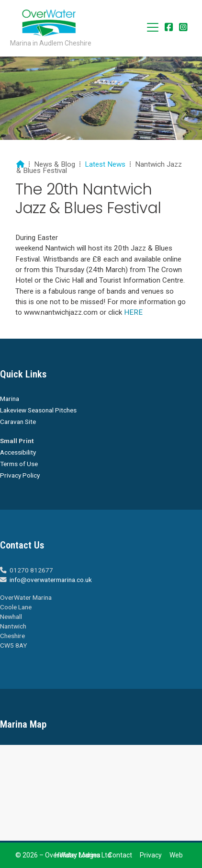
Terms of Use (19, 464)
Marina (10, 399)
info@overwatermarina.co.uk (51, 580)
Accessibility (18, 452)
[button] (153, 27)
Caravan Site (18, 422)
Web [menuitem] (176, 855)
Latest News (105, 164)
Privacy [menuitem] (151, 855)
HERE (132, 312)
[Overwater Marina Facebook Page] (169, 28)
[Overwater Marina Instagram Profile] (183, 28)
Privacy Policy (20, 475)
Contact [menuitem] (120, 855)
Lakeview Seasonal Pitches (38, 410)
